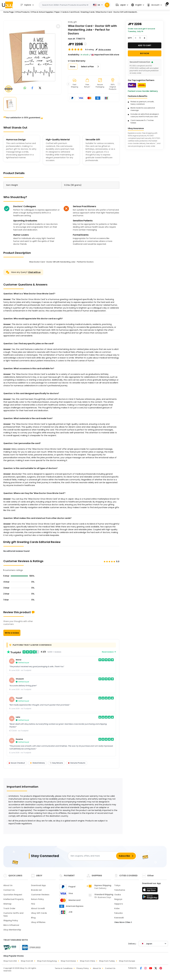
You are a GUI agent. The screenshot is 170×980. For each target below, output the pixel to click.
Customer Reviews (40, 895)
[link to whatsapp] (25, 88)
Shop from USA (10, 961)
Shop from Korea (68, 961)
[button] (122, 5)
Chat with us (34, 272)
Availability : (74, 55)
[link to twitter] (40, 88)
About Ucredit (38, 908)
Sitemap (7, 904)
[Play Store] (150, 898)
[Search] (107, 5)
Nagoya (118, 899)
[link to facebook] (32, 88)
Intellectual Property (14, 899)
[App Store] (150, 890)
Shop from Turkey (107, 961)
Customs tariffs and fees (13, 914)
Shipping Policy (11, 920)
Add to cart (145, 45)
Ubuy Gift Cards (39, 913)
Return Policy (37, 899)
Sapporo (119, 904)
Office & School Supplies (42, 12)
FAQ (33, 904)
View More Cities (123, 922)
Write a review (12, 633)
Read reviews (109, 652)
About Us (8, 885)
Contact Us (9, 890)
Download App (38, 885)
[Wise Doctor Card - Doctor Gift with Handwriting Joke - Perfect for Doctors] (32, 57)
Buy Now (145, 53)
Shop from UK (27, 961)
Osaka (118, 895)
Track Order (9, 908)
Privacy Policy (83, 968)
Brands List (36, 890)
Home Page (9, 12)
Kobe (117, 908)
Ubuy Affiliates (38, 922)
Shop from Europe (127, 961)
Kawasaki (119, 918)
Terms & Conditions (64, 968)
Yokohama (120, 890)
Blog (33, 918)
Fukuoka (118, 913)
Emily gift (72, 22)
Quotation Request (13, 895)
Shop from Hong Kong (47, 961)
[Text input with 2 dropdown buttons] (65, 5)
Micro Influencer (11, 925)
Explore (26, 5)
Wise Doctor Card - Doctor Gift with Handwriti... (117, 12)
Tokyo (117, 885)
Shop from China (87, 961)
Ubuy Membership (12, 930)
